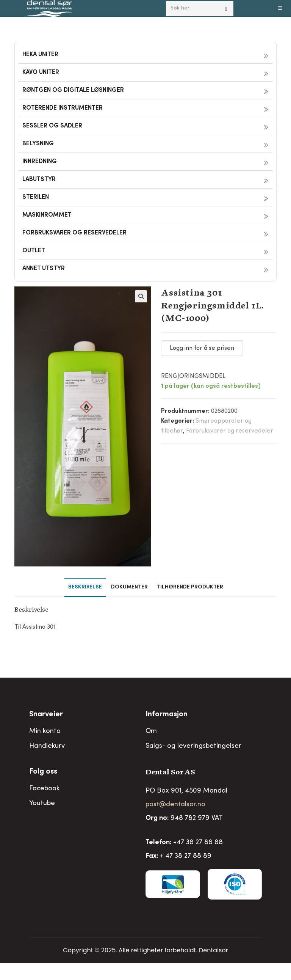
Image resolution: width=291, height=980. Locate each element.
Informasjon (167, 715)
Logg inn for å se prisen (202, 348)
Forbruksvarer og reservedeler (230, 431)
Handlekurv (47, 746)
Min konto (45, 731)
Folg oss (43, 772)
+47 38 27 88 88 (198, 843)
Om (151, 731)
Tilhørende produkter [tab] (190, 587)
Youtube (42, 804)
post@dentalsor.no (175, 805)
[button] (141, 296)
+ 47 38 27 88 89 (186, 856)
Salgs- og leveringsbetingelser (193, 746)
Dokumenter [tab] (129, 587)
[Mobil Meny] (280, 8)
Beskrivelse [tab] (85, 587)
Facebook (44, 789)
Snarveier (46, 715)
